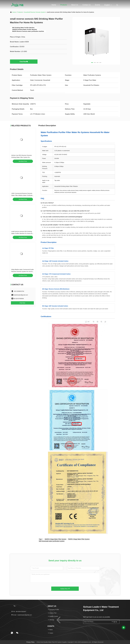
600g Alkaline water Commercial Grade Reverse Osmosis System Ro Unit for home (23, 272)
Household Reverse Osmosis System (35, 12)
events (97, 5)
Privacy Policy (30, 642)
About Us (75, 5)
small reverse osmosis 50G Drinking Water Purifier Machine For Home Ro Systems (22, 233)
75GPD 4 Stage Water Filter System (79, 539)
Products (64, 5)
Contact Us (86, 5)
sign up (114, 622)
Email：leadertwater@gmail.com (22, 615)
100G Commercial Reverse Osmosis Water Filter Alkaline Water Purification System (22, 195)
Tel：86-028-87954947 (19, 612)
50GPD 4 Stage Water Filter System (56, 539)
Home (54, 5)
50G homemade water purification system (52, 541)
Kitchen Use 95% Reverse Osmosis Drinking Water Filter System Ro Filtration (22, 157)
